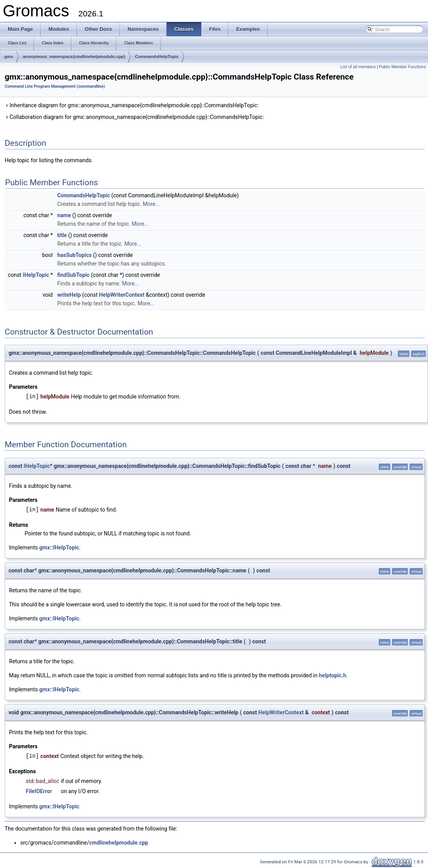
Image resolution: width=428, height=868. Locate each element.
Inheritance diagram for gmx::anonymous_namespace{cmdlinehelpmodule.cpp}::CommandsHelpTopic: (132, 105)
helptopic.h (332, 675)
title (62, 235)
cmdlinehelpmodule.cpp (118, 843)
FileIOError (39, 791)
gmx (9, 57)
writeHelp (69, 295)
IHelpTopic (36, 275)
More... (151, 204)
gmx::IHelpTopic (59, 547)
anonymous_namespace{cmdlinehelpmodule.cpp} (74, 57)
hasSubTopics (75, 255)
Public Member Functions (402, 67)
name (64, 215)
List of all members (358, 67)
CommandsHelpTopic (157, 57)
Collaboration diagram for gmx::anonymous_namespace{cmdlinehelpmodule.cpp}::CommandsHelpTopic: (134, 117)
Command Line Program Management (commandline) (55, 86)
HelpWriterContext (122, 295)
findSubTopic (74, 275)
